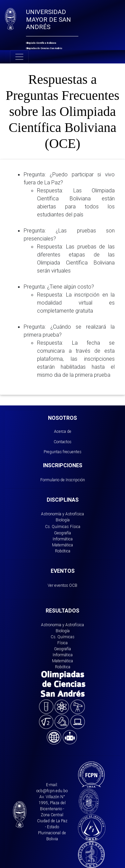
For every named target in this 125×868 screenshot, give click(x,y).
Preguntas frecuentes (62, 452)
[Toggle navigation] (19, 57)
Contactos (62, 442)
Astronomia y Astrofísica (62, 625)
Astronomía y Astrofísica (62, 514)
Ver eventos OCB (62, 585)
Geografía (62, 533)
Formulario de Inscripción (63, 480)
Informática (63, 539)
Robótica (63, 551)
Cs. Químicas (57, 527)
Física (75, 527)
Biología (63, 520)
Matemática (62, 545)
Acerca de (63, 431)
